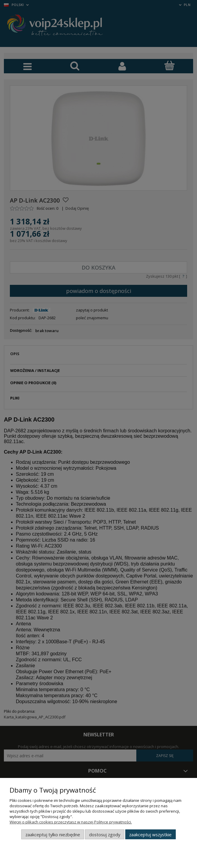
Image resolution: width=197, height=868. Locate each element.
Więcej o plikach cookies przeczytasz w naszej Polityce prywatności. (71, 822)
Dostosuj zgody (105, 834)
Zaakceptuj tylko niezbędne (53, 834)
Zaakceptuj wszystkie (150, 834)
